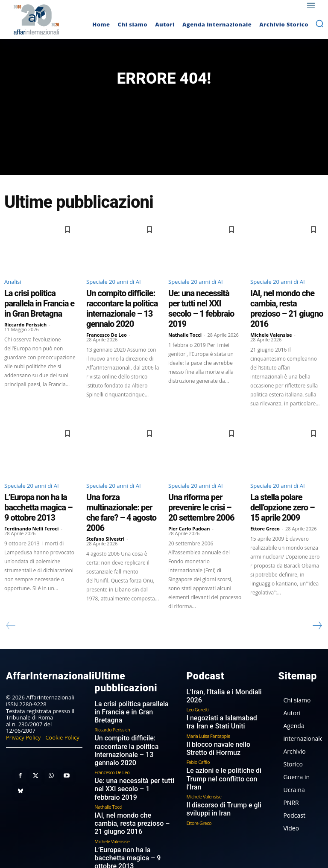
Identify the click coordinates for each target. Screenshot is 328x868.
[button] (319, 23)
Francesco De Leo (107, 328)
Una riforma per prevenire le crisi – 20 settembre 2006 (203, 486)
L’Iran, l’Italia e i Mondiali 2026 (224, 662)
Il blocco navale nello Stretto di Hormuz (224, 707)
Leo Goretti (197, 670)
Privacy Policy (23, 707)
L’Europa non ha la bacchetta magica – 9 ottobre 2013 (40, 486)
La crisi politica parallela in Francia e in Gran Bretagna (37, 300)
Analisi (13, 286)
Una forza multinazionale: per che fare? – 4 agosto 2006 (123, 486)
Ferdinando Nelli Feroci (31, 500)
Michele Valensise (271, 321)
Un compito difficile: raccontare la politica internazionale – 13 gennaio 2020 (121, 307)
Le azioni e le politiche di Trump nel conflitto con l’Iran (225, 732)
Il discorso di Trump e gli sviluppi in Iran (217, 756)
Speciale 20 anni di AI (114, 286)
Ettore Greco (265, 500)
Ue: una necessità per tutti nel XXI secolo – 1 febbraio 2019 (205, 300)
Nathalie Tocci (185, 313)
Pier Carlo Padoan (189, 500)
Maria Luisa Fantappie (208, 695)
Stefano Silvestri (105, 500)
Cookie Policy (62, 707)
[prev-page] (11, 597)
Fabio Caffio (198, 719)
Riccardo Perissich (25, 313)
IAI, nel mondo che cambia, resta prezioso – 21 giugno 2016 (284, 303)
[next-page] (317, 597)
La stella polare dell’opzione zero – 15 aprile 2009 (284, 486)
